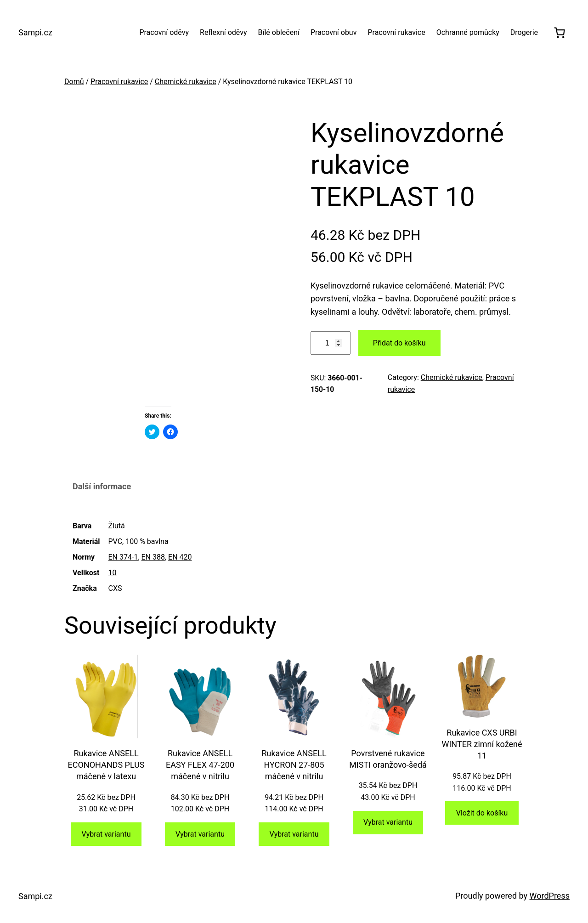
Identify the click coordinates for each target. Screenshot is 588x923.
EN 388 (153, 557)
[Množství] (331, 343)
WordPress (550, 896)
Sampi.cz (35, 32)
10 (113, 573)
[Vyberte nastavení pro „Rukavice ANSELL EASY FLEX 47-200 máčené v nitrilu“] (200, 834)
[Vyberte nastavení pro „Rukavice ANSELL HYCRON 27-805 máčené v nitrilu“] (294, 834)
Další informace (102, 486)
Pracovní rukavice (119, 82)
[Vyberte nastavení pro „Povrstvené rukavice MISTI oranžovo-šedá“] (388, 823)
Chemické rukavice (186, 82)
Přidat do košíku (399, 343)
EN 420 (180, 557)
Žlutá (117, 526)
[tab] (102, 487)
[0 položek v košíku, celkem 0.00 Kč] (559, 33)
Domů (74, 82)
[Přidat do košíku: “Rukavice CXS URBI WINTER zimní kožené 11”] (482, 813)
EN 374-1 (123, 557)
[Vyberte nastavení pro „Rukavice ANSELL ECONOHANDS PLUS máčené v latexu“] (106, 834)
